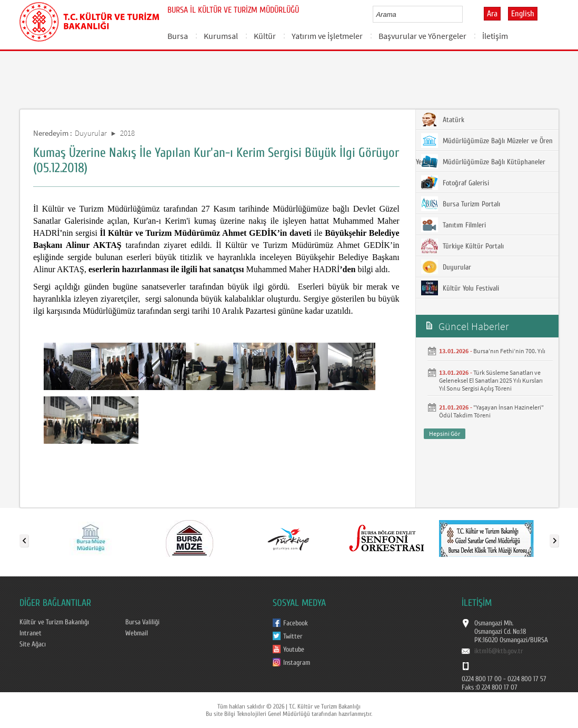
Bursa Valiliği (142, 622)
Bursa (178, 36)
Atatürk (443, 119)
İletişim (495, 36)
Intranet (31, 633)
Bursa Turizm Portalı (461, 204)
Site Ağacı (33, 644)
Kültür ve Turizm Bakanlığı (54, 622)
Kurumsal (221, 36)
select (466, 14)
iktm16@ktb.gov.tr (499, 651)
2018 (127, 133)
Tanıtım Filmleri (454, 225)
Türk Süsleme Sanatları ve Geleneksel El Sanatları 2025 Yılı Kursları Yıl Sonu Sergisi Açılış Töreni (491, 380)
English (523, 14)
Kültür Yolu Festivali (460, 288)
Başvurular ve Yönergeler (422, 36)
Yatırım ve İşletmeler (327, 36)
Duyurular (91, 133)
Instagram (297, 663)
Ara (492, 14)
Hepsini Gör (445, 433)
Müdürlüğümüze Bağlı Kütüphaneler (483, 162)
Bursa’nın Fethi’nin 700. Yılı (509, 351)
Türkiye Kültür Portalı (462, 246)
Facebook (296, 623)
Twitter (293, 636)
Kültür (265, 36)
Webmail (137, 633)
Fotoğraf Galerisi (455, 183)
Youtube (294, 650)
